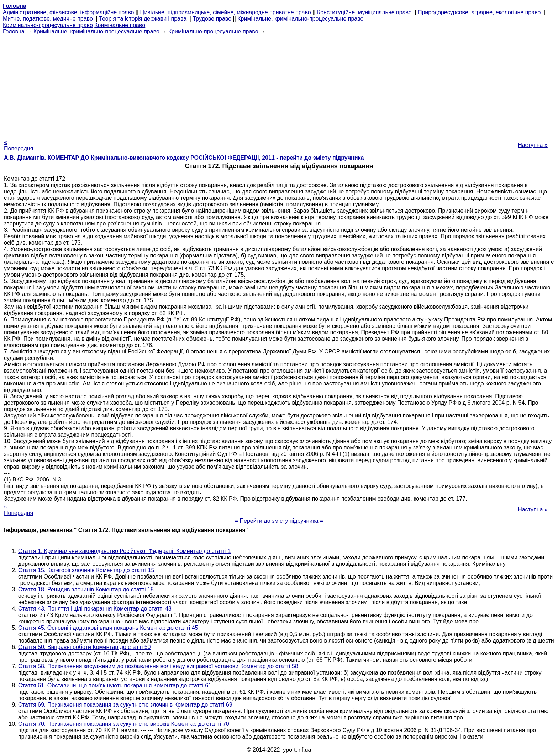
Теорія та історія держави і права (143, 19)
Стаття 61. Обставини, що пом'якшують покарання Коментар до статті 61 (115, 685)
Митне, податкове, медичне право (48, 19)
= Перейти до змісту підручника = (279, 521)
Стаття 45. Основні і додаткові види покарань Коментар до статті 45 (108, 628)
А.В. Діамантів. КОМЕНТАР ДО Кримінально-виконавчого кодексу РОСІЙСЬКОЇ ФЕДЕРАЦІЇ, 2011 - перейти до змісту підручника (184, 158)
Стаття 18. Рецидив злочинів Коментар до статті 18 (86, 589)
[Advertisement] (279, 85)
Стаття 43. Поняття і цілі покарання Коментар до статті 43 (95, 609)
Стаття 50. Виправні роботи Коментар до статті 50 (85, 647)
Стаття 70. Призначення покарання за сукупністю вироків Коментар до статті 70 (124, 724)
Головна (14, 31)
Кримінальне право (120, 25)
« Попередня (19, 145)
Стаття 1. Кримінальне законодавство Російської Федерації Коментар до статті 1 (125, 551)
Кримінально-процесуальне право (48, 25)
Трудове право (212, 19)
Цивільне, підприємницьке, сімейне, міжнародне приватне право (226, 12)
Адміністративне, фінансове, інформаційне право (68, 12)
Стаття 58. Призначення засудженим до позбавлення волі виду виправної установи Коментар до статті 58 (158, 666)
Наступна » (533, 145)
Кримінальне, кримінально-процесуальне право (300, 19)
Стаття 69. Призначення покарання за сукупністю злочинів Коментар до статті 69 (125, 705)
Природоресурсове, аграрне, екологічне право (479, 12)
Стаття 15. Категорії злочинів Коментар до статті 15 (86, 570)
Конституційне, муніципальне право (364, 12)
